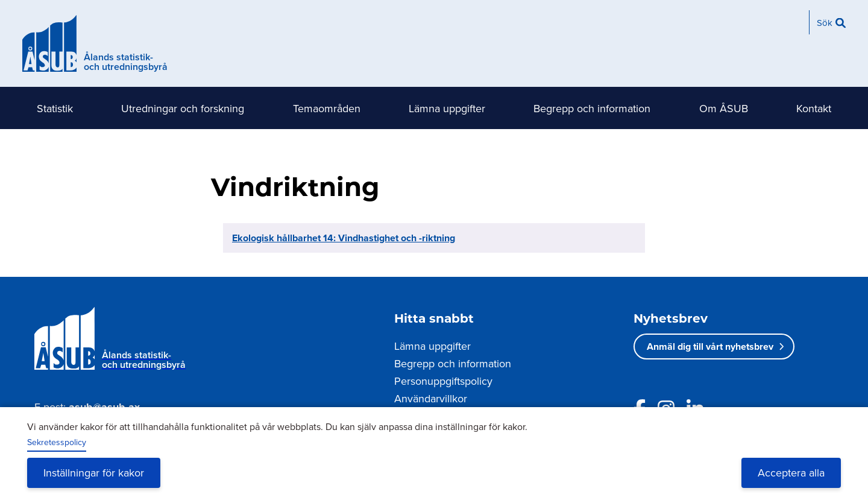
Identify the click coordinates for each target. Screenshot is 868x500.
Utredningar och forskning (183, 108)
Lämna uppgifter (447, 108)
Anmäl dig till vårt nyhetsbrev (710, 347)
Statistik (55, 108)
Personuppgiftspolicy (443, 381)
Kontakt (814, 108)
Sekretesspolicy (57, 442)
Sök (825, 23)
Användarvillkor (431, 398)
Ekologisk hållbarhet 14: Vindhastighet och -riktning (344, 238)
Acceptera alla (791, 473)
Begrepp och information (592, 108)
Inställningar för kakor (94, 473)
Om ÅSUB (724, 108)
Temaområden (327, 108)
